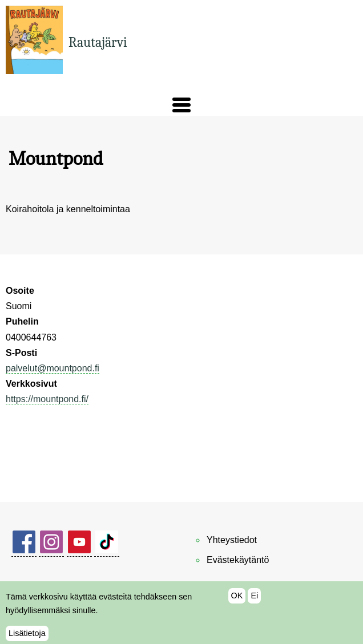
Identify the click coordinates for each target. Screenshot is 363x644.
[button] (181, 105)
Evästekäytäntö (238, 560)
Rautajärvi (98, 42)
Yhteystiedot (232, 540)
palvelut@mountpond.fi (53, 368)
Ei (254, 601)
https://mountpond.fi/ (47, 399)
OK (237, 601)
